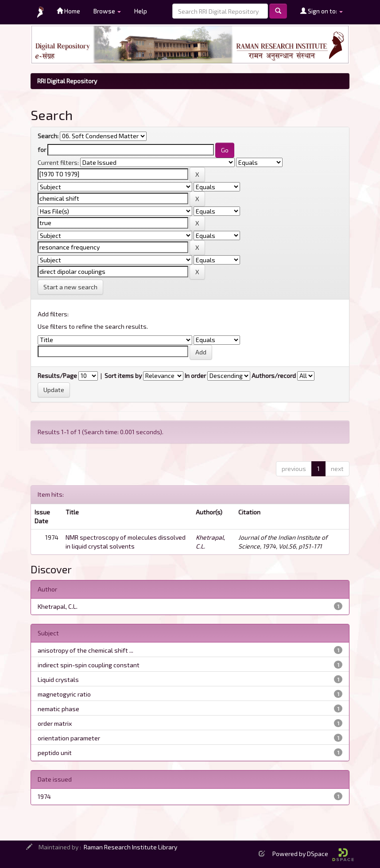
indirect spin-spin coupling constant (89, 665)
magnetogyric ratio (64, 694)
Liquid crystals (58, 679)
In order (195, 376)
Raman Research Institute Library (130, 847)
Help (141, 11)
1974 (44, 796)
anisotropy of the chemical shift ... (85, 650)
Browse (107, 11)
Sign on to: (322, 11)
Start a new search (70, 287)
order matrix (55, 723)
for (42, 150)
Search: (48, 136)
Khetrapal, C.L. (58, 606)
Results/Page (57, 376)
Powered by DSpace (313, 854)
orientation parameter (69, 738)
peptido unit (55, 753)
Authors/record (274, 376)
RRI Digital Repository (67, 81)
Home (68, 11)
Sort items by (123, 376)
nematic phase (58, 709)
